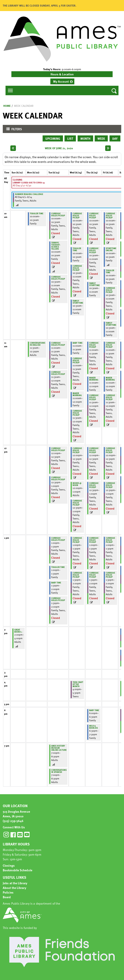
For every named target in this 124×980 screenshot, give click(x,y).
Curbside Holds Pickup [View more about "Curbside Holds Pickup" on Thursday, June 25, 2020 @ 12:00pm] (94, 450)
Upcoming (53, 138)
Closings (9, 865)
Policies (8, 892)
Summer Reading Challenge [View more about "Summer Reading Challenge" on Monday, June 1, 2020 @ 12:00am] (29, 194)
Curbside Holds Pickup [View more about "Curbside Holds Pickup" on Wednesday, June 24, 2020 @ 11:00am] (77, 360)
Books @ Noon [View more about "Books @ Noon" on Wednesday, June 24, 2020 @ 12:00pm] (77, 484)
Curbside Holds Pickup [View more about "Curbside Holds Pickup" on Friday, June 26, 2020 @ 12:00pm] (110, 450)
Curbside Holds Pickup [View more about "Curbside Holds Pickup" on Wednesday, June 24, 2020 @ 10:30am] (77, 268)
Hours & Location (62, 74)
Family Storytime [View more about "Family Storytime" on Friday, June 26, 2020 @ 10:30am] (111, 324)
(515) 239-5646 (13, 821)
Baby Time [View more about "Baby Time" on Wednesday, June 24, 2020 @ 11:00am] (78, 343)
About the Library (14, 888)
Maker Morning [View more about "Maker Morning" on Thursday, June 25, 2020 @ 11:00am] (94, 379)
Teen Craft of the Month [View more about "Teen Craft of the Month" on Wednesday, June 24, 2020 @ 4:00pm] (78, 684)
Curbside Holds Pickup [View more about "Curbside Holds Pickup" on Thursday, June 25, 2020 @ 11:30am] (94, 397)
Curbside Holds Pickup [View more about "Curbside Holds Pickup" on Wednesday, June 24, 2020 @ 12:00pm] (77, 450)
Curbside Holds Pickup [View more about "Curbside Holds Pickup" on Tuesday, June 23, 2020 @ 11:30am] (58, 373)
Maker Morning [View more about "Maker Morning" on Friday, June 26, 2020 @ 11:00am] (110, 379)
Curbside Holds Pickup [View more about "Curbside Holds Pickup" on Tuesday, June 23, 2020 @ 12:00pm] (58, 449)
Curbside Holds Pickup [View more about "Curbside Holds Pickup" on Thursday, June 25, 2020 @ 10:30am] (94, 250)
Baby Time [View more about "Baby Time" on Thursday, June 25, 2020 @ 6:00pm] (94, 710)
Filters (13, 130)
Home (7, 106)
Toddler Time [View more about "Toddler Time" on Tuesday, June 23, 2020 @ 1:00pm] (58, 567)
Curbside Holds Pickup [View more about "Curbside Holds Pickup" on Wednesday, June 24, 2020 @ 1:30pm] (77, 575)
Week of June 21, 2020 (59, 148)
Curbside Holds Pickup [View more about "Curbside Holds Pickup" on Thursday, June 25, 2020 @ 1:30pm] (94, 575)
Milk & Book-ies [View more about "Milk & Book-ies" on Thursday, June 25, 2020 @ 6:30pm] (93, 727)
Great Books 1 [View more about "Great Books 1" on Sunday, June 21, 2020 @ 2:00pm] (18, 631)
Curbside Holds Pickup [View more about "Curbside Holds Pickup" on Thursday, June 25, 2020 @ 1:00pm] (94, 540)
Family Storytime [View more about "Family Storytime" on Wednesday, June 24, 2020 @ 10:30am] (78, 302)
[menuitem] (62, 81)
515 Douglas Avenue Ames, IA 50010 (16, 814)
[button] (62, 69)
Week (101, 138)
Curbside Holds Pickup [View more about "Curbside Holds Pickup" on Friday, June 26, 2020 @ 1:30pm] (110, 575)
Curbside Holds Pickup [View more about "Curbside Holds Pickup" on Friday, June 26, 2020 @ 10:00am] (110, 215)
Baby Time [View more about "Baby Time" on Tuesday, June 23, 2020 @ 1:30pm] (56, 583)
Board (7, 897)
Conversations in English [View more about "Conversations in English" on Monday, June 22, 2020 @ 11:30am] (38, 344)
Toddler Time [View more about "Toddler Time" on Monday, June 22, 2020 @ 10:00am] (37, 213)
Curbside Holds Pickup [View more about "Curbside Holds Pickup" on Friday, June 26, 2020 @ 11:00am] (110, 345)
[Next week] (108, 148)
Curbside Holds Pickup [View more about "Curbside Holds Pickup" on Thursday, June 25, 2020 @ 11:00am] (94, 345)
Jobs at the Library (15, 883)
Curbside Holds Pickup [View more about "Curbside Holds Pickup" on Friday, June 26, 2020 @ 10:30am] (110, 290)
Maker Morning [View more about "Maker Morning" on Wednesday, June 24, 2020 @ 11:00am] (77, 394)
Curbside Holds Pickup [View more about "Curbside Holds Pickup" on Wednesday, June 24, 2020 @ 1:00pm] (77, 540)
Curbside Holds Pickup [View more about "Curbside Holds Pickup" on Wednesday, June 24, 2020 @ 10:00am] (77, 215)
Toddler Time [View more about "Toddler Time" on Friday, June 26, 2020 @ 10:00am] (110, 271)
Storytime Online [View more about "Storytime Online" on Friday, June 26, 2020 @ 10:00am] (111, 249)
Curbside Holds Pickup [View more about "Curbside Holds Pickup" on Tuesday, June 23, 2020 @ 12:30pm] (58, 478)
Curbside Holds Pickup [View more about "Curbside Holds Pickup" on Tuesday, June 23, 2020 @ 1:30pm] (58, 599)
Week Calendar (24, 106)
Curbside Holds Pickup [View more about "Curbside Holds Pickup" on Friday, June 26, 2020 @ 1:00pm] (110, 540)
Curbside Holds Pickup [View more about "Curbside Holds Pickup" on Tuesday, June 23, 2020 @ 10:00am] (58, 214)
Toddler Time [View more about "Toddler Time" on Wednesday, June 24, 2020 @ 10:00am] (77, 249)
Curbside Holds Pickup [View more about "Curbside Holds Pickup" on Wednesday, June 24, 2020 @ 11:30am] (77, 413)
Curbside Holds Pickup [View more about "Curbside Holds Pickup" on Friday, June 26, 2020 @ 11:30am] (110, 397)
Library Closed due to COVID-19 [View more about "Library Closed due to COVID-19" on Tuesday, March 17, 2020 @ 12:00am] (29, 183)
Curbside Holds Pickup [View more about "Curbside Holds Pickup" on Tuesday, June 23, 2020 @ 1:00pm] (58, 539)
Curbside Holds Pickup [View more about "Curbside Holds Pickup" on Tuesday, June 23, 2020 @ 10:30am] (58, 278)
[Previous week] (13, 148)
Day (115, 138)
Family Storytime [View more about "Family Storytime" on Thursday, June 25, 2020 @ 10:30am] (94, 284)
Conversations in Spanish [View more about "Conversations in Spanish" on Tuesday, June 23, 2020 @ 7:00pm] (59, 771)
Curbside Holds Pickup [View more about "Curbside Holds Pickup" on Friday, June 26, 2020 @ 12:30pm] (110, 485)
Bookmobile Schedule (18, 870)
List (70, 138)
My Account (61, 81)
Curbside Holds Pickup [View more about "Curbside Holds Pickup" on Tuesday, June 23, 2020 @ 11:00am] (58, 344)
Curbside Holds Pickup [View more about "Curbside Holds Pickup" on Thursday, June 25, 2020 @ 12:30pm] (94, 485)
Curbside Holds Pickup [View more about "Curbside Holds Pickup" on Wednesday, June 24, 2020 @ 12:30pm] (77, 503)
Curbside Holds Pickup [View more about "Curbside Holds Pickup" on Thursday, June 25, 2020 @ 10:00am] (94, 215)
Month (85, 138)
